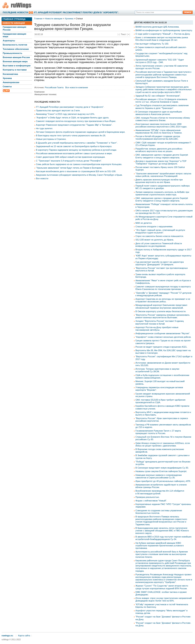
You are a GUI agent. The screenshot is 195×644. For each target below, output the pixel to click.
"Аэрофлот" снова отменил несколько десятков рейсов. (163, 337)
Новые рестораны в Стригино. (51, 139)
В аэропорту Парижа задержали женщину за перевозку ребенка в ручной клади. (76, 150)
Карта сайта (24, 636)
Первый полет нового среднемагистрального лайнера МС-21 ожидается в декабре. (162, 187)
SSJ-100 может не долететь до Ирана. (155, 240)
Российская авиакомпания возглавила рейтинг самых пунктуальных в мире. (74, 153)
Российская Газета (54, 87)
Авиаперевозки (11, 82)
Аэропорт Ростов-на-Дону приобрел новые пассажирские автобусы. (157, 329)
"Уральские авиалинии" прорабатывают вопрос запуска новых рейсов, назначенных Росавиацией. (163, 175)
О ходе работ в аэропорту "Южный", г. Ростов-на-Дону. (163, 34)
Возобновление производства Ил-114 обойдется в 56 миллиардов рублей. (160, 492)
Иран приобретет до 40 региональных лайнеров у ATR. (163, 481)
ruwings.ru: (7, 636)
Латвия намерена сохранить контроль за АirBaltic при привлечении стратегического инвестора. (162, 193)
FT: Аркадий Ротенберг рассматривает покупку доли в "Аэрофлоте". (76, 12)
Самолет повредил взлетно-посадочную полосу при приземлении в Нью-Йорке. (76, 121)
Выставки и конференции (17, 66)
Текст (124, 34)
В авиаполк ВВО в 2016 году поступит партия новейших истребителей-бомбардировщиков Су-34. (163, 538)
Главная (38, 19)
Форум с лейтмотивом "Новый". (151, 501)
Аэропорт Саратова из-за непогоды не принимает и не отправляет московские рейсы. (163, 300)
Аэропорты (9, 41)
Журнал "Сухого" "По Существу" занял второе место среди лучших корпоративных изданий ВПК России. (162, 587)
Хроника (7, 78)
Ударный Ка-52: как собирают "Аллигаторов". (158, 96)
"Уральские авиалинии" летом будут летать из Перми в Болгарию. (69, 168)
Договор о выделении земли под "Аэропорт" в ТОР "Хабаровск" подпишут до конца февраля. (161, 162)
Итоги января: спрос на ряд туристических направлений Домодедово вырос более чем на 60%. (164, 599)
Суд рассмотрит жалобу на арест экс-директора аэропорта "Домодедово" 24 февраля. (160, 263)
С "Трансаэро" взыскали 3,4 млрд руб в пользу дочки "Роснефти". (69, 161)
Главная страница (14, 19)
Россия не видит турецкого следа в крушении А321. (161, 347)
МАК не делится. (144, 223)
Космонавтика (10, 74)
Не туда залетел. (44, 128)
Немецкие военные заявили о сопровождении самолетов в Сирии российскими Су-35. (159, 476)
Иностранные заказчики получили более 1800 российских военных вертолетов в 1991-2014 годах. (161, 125)
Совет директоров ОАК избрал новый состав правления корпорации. (71, 157)
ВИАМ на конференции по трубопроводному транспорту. (164, 30)
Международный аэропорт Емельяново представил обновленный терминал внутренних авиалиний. (161, 306)
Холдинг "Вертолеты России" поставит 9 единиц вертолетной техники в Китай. (160, 322)
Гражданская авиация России (14, 28)
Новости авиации (14, 23)
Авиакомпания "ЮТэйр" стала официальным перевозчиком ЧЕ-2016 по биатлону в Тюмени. (159, 131)
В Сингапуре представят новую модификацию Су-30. (162, 468)
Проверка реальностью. (148, 497)
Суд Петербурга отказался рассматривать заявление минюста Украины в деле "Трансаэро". (162, 107)
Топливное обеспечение (16, 49)
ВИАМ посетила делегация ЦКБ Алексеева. (157, 27)
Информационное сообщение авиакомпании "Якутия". (163, 333)
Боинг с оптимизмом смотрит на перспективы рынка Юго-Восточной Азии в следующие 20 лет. (162, 39)
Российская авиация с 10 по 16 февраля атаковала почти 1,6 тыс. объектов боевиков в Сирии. (161, 101)
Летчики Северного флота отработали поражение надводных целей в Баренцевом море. (81, 132)
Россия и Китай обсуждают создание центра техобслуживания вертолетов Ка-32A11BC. (158, 138)
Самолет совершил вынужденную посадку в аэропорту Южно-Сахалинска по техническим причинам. (163, 288)
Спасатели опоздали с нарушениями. (154, 226)
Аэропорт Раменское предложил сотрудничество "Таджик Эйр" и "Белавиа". (74, 125)
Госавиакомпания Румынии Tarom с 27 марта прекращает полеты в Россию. (158, 432)
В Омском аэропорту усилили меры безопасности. (161, 311)
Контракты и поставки (15, 70)
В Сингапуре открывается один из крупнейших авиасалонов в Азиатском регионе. (159, 113)
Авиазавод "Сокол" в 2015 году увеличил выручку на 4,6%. (65, 114)
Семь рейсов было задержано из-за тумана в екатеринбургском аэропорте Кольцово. (79, 164)
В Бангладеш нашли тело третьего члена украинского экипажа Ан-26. (71, 135)
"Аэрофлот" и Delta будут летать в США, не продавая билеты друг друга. (73, 118)
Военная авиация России (16, 57)
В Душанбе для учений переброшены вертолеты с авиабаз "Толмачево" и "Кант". (77, 143)
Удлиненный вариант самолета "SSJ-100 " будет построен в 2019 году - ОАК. (160, 61)
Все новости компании (77, 87)
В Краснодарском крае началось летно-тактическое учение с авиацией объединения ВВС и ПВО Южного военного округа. (162, 531)
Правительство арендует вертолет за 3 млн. (58, 110)
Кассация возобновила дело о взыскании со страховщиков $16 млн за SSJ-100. (76, 171)
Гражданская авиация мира (14, 35)
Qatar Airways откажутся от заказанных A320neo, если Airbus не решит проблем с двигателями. (163, 444)
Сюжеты (7, 86)
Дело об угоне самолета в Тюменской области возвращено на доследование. (159, 245)
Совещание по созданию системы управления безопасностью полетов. (159, 512)
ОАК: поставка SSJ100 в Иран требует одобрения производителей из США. (160, 401)
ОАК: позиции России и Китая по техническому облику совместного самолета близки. (163, 119)
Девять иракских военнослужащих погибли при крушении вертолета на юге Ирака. (159, 181)
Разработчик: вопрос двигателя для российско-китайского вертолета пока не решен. (159, 150)
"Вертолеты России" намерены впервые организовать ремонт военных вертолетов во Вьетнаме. (162, 316)
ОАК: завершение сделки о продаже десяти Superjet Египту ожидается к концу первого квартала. (162, 156)
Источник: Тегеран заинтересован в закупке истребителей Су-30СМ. (157, 370)
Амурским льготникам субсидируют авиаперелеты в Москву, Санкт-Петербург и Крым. (79, 175)
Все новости (42, 178)
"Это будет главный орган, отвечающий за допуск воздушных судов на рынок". (160, 231)
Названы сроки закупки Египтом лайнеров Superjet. (161, 471)
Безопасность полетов (15, 45)
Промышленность (12, 53)
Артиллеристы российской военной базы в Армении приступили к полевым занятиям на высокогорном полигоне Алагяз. (162, 554)
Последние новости (15, 12)
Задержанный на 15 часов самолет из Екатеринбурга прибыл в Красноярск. (74, 146)
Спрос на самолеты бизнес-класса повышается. (160, 236)
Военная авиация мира (15, 61)
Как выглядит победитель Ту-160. (152, 44)
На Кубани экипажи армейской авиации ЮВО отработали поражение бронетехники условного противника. (160, 546)
